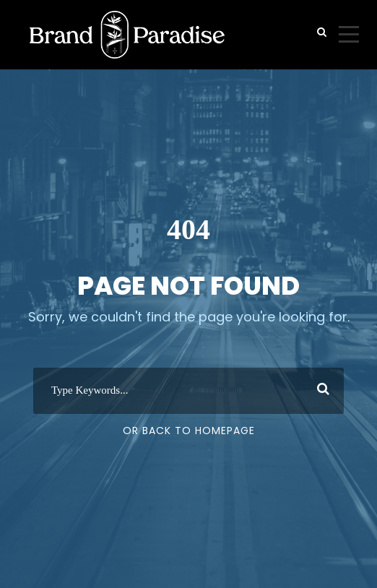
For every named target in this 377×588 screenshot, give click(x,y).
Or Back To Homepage (189, 431)
